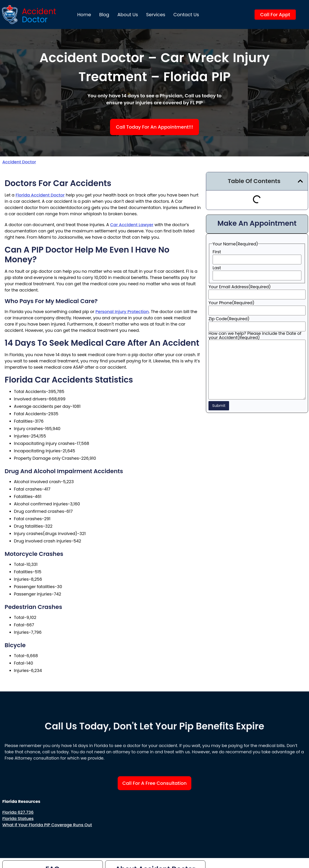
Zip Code (229, 319)
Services (156, 15)
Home (84, 15)
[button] (300, 181)
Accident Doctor (19, 162)
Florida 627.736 (18, 812)
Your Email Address (240, 287)
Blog (104, 15)
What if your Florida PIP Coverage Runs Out (47, 825)
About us (128, 15)
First (217, 252)
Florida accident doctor (40, 195)
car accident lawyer (132, 225)
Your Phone (231, 303)
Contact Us (186, 15)
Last (217, 268)
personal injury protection (122, 312)
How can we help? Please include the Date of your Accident (255, 336)
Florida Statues (18, 819)
